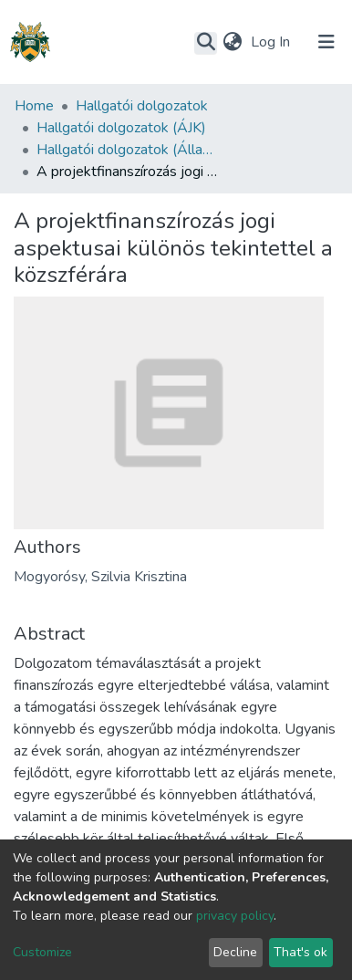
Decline (235, 952)
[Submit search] (206, 43)
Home (34, 106)
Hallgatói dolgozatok (142, 106)
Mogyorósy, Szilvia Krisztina (100, 577)
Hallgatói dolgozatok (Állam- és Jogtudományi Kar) (128, 150)
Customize (42, 952)
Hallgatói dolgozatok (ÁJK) (121, 128)
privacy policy (235, 916)
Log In (272, 42)
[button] (232, 42)
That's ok (300, 952)
